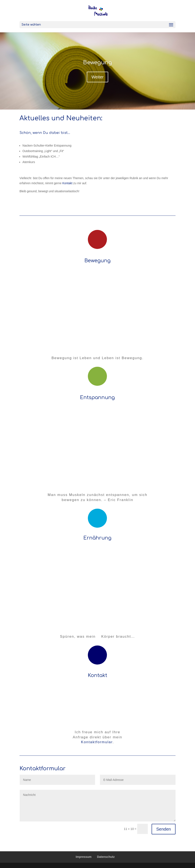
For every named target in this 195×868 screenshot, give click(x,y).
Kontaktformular (97, 742)
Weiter (97, 77)
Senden (164, 829)
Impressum (84, 857)
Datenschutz (106, 857)
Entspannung (97, 398)
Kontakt (67, 183)
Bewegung (97, 62)
